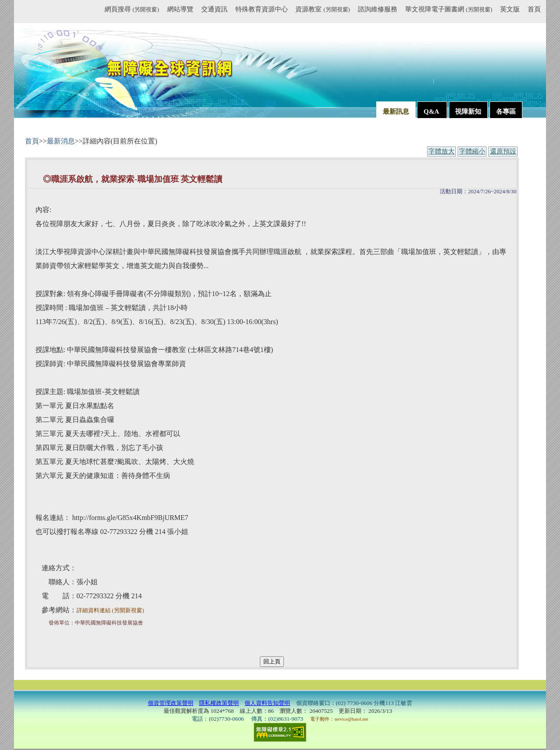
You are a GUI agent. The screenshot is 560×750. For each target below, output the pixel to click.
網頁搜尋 (132, 9)
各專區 (506, 111)
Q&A (432, 111)
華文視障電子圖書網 (449, 9)
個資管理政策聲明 (171, 703)
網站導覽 (180, 9)
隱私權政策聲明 (219, 703)
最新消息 (61, 141)
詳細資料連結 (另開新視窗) (110, 610)
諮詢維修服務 (378, 9)
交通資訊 (214, 9)
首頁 (534, 9)
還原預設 (503, 151)
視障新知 (468, 111)
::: (101, 10)
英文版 (510, 9)
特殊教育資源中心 (262, 9)
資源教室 (322, 9)
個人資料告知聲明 (267, 703)
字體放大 (441, 151)
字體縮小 (472, 151)
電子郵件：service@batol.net (339, 719)
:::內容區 (36, 133)
